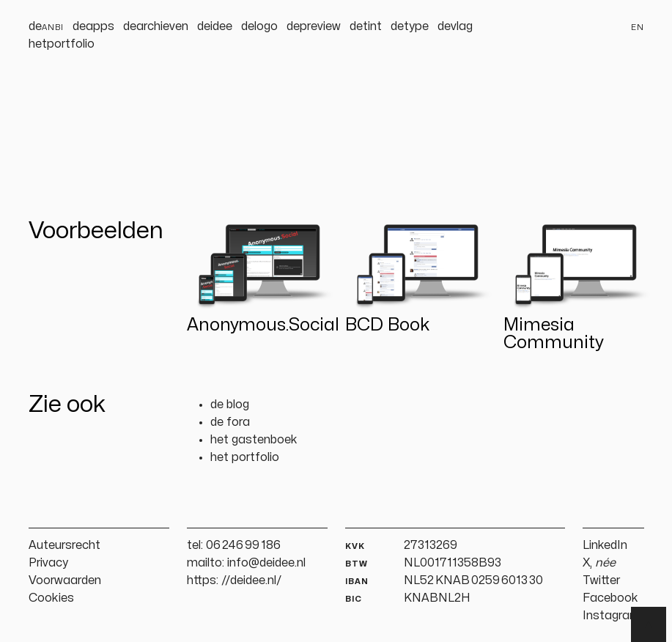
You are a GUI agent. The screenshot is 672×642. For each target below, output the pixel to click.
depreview (314, 26)
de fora (230, 422)
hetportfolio (62, 44)
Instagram (612, 616)
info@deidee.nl (266, 563)
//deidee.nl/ (252, 580)
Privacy (48, 563)
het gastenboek (254, 440)
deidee (215, 26)
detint (366, 26)
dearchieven (156, 26)
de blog (230, 405)
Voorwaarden (65, 580)
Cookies (51, 598)
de (46, 26)
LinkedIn (605, 545)
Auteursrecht (64, 545)
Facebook (610, 598)
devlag (455, 26)
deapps (93, 26)
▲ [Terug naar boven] (649, 624)
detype (410, 26)
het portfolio (245, 457)
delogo (259, 26)
